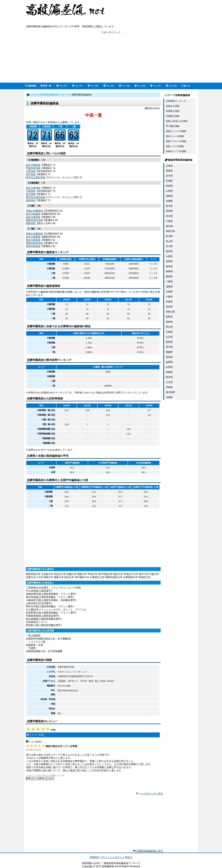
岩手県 (169, 176)
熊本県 (169, 377)
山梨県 (169, 256)
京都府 (169, 292)
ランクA (77, 86)
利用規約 (95, 857)
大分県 (169, 382)
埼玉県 (169, 216)
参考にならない (47, 778)
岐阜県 (169, 266)
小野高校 (31, 171)
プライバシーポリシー (112, 857)
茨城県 (169, 201)
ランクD (124, 86)
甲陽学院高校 (33, 168)
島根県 (169, 322)
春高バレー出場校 (175, 136)
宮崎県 (169, 387)
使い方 (186, 86)
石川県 (169, 246)
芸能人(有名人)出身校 (177, 121)
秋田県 (169, 186)
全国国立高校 (173, 116)
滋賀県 (169, 287)
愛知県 (169, 276)
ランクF (156, 86)
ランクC (109, 86)
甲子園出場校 (173, 126)
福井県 (169, 251)
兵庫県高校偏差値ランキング (54, 95)
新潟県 (169, 236)
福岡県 (169, 362)
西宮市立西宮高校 (36, 177)
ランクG (171, 86)
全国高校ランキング (176, 101)
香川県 (169, 347)
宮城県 (169, 181)
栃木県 (169, 206)
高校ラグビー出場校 (176, 141)
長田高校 (31, 200)
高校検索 (31, 86)
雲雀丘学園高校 (34, 211)
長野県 (169, 261)
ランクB (93, 86)
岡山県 (169, 327)
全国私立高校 (173, 111)
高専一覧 (46, 86)
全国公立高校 (173, 106)
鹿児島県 (170, 392)
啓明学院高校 (33, 246)
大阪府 (169, 297)
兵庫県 (169, 302)
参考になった (32, 778)
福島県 (169, 196)
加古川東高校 (33, 165)
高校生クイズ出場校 (176, 151)
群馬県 (169, 211)
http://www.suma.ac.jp (68, 690)
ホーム (33, 95)
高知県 (169, 357)
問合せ (129, 857)
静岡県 (169, 271)
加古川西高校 (33, 214)
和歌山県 (170, 312)
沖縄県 (169, 397)
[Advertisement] (111, 58)
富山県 (169, 241)
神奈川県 (170, 231)
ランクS (62, 86)
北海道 (169, 166)
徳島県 (169, 342)
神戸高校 (31, 174)
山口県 (169, 337)
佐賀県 (169, 367)
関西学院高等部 (34, 220)
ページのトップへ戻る (151, 794)
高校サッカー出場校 (176, 131)
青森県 (169, 171)
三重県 (169, 281)
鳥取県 (169, 317)
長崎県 (169, 372)
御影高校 (31, 223)
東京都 (169, 226)
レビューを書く (37, 735)
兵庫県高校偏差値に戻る (150, 851)
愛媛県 (169, 352)
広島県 (169, 332)
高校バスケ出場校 (175, 146)
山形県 (169, 191)
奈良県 (169, 307)
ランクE (140, 86)
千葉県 (169, 221)
